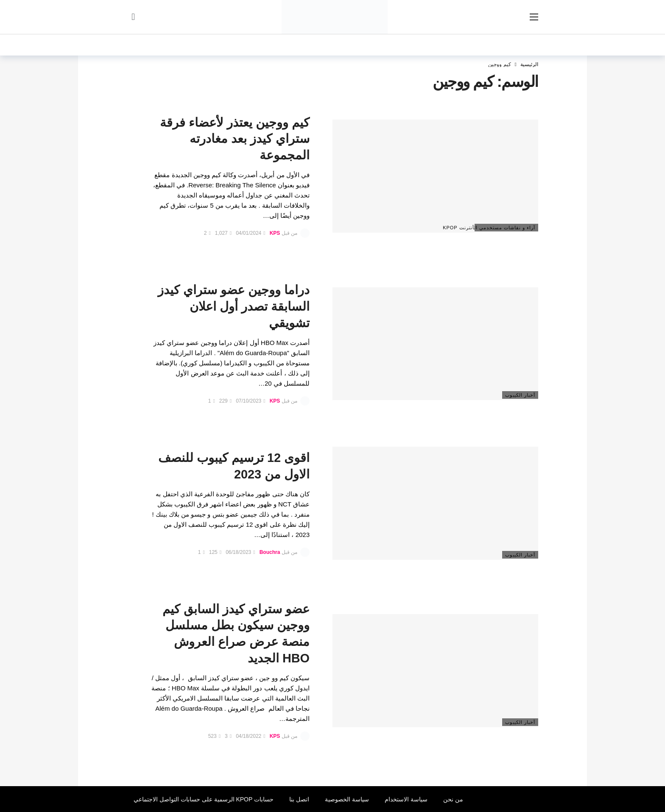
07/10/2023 (250, 401)
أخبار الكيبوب (520, 395)
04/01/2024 (250, 233)
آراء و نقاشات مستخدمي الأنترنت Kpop (505, 228)
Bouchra (270, 552)
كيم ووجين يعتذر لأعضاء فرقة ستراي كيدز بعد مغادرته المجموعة (235, 139)
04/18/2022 (250, 736)
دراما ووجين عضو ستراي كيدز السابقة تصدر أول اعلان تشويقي (234, 306)
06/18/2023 (240, 552)
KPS (275, 233)
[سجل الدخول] (133, 17)
